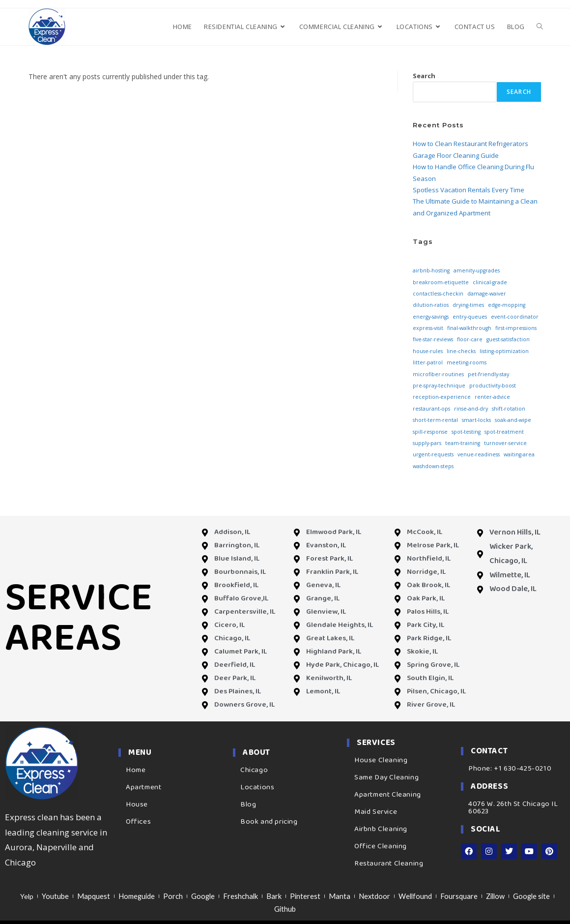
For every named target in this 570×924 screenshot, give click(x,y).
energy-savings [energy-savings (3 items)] (431, 317)
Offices (138, 822)
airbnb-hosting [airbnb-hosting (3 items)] (431, 270)
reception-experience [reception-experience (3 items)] (442, 397)
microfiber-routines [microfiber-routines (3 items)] (438, 374)
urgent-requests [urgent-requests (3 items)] (433, 454)
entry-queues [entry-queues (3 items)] (470, 317)
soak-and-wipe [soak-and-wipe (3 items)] (513, 420)
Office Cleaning (381, 846)
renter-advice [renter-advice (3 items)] (492, 397)
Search (424, 76)
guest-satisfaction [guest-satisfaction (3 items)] (508, 339)
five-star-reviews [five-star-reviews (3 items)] (433, 339)
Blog (248, 805)
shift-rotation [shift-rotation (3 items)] (509, 409)
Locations (257, 787)
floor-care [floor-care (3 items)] (470, 339)
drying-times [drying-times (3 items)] (468, 305)
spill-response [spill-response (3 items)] (430, 432)
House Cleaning (381, 760)
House (137, 805)
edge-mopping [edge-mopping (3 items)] (507, 305)
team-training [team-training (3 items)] (463, 443)
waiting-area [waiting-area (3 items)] (519, 454)
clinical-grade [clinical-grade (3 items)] (490, 282)
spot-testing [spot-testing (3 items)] (466, 432)
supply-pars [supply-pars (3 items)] (427, 443)
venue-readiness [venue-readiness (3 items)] (479, 454)
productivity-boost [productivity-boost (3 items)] (493, 386)
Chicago (254, 770)
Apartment (143, 787)
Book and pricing (269, 822)
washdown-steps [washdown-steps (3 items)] (433, 466)
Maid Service (376, 812)
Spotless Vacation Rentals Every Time (469, 190)
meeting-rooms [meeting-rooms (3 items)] (467, 362)
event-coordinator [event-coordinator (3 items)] (515, 317)
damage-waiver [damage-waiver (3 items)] (487, 294)
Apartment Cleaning (388, 795)
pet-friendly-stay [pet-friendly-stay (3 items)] (488, 374)
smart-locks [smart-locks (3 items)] (476, 420)
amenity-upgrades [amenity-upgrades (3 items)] (477, 270)
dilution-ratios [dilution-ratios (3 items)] (431, 305)
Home (136, 770)
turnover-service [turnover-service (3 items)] (505, 443)
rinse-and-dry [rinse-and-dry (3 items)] (471, 409)
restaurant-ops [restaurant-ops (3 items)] (431, 409)
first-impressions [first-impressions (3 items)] (516, 328)
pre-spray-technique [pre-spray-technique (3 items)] (439, 386)
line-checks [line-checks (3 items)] (461, 351)
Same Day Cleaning (386, 777)
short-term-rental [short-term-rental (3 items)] (435, 420)
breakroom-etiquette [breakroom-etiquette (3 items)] (441, 282)
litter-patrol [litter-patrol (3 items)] (428, 362)
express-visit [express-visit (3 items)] (428, 328)
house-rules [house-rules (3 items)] (428, 351)
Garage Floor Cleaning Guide (456, 155)
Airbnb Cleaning (381, 829)
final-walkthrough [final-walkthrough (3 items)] (469, 328)
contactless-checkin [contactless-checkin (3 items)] (438, 294)
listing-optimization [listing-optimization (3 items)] (504, 351)
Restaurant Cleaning (389, 864)
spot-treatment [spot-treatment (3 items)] (504, 432)
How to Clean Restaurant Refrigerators (470, 144)
